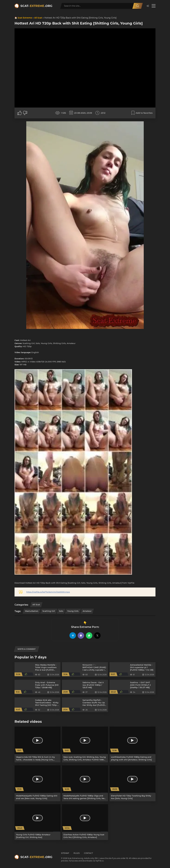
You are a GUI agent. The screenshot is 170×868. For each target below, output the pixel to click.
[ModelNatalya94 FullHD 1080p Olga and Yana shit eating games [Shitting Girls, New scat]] (85, 783)
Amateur (87, 611)
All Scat (38, 18)
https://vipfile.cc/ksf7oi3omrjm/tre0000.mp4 (48, 592)
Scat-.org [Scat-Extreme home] (36, 6)
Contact (88, 853)
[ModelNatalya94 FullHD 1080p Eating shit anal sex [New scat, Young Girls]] (38, 783)
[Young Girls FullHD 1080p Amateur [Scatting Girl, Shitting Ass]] (38, 822)
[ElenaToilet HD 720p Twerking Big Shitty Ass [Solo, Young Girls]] (132, 783)
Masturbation (32, 611)
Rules (77, 853)
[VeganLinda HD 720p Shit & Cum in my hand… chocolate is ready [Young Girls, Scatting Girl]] (38, 744)
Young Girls (73, 611)
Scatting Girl (49, 611)
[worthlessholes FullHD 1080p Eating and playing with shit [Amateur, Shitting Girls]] (132, 744)
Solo (61, 611)
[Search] (138, 6)
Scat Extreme (25, 18)
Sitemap (65, 853)
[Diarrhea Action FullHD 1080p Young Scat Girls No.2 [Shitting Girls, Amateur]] (85, 822)
